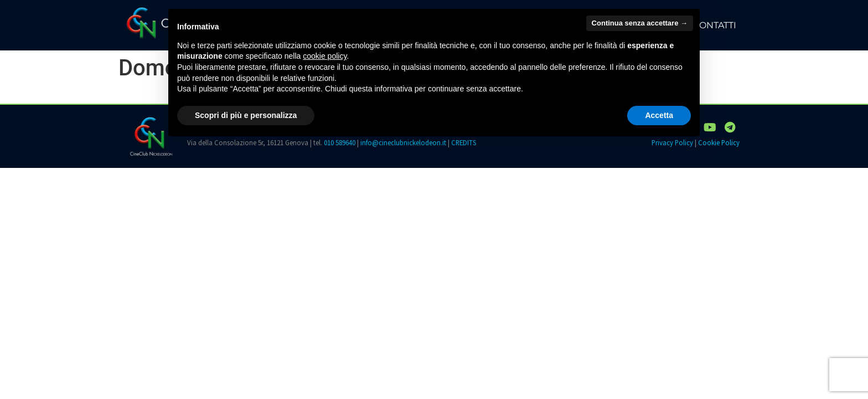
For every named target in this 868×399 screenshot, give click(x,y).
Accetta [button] (659, 115)
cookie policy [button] (325, 56)
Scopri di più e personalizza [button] (246, 115)
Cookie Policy (719, 142)
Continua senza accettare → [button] (640, 23)
